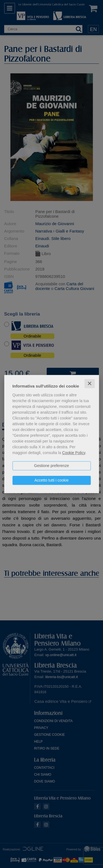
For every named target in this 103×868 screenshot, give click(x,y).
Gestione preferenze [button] (51, 466)
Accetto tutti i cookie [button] (51, 480)
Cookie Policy (74, 453)
